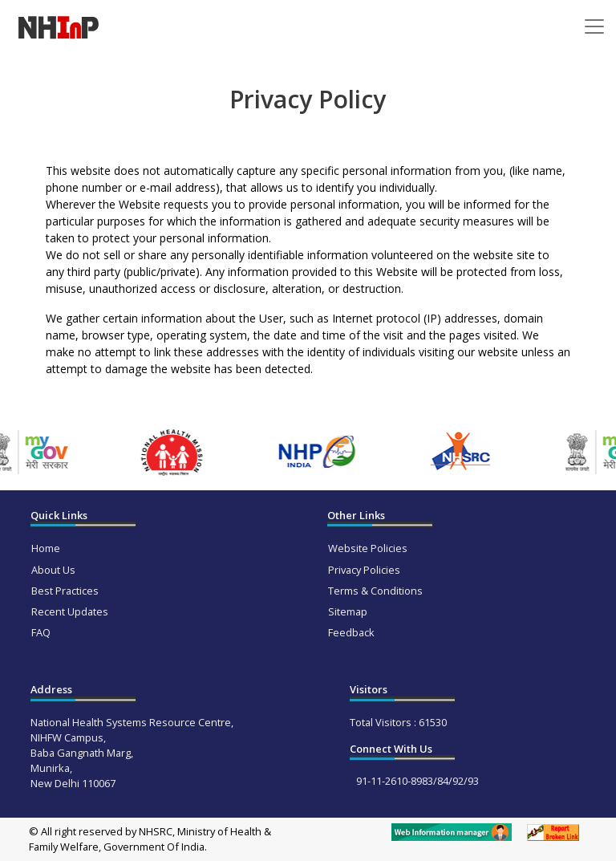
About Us (53, 570)
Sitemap (348, 611)
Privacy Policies (364, 570)
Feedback (351, 632)
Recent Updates (70, 611)
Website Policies (368, 548)
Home (46, 548)
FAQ (41, 632)
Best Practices (65, 591)
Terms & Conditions (375, 591)
